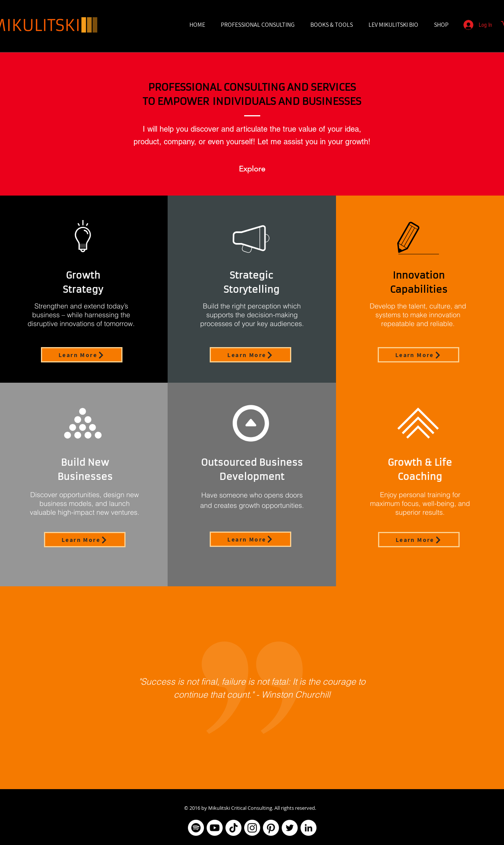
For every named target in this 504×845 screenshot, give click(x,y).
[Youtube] (215, 828)
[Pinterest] (271, 828)
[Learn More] (82, 355)
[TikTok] (233, 828)
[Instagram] (252, 828)
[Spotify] (196, 828)
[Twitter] (290, 828)
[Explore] (252, 169)
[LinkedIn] (308, 828)
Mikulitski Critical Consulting (240, 808)
